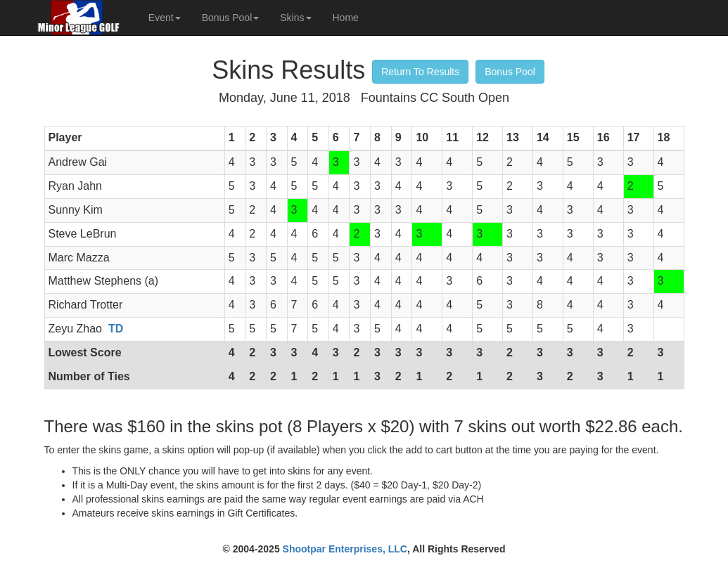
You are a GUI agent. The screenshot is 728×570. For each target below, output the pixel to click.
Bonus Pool (231, 18)
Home (346, 18)
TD (116, 329)
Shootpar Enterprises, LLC (345, 549)
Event (165, 18)
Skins (295, 18)
